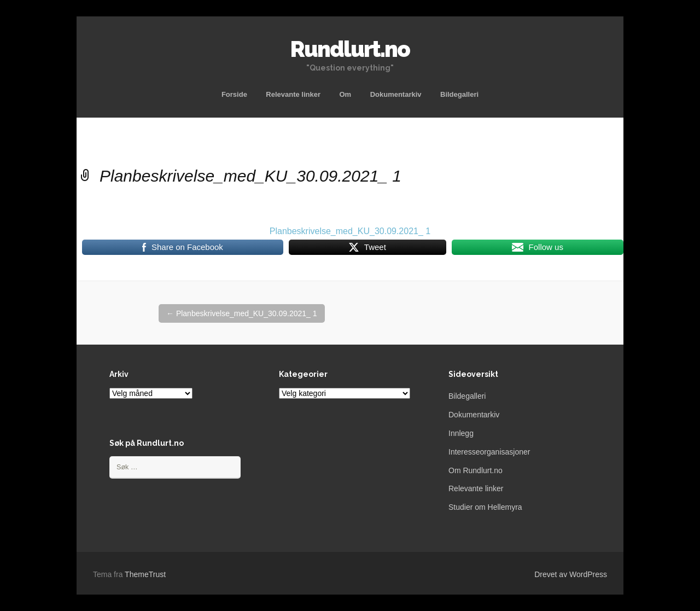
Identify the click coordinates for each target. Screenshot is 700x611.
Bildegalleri (459, 94)
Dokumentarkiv (396, 94)
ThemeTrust (145, 574)
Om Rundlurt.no (476, 470)
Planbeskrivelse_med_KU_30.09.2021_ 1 (350, 231)
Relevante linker (293, 94)
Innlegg (461, 433)
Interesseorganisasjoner (489, 452)
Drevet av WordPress (571, 574)
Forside (234, 94)
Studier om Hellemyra (485, 507)
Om (346, 94)
